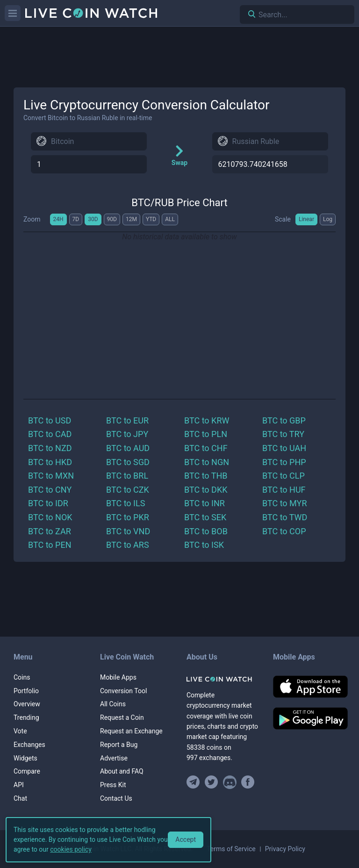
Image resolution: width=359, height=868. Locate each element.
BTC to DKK (206, 490)
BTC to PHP (284, 462)
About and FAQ (122, 771)
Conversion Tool (123, 691)
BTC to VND (128, 531)
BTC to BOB (206, 531)
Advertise (114, 758)
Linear (306, 219)
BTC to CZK (128, 490)
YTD (151, 219)
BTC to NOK (50, 517)
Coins (22, 677)
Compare (27, 771)
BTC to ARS (128, 545)
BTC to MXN (51, 476)
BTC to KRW (207, 420)
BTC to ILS (126, 503)
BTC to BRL (127, 476)
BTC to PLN (206, 434)
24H (58, 219)
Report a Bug (119, 745)
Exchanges (29, 745)
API (19, 785)
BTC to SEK (205, 517)
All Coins (113, 704)
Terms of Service (231, 849)
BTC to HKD (50, 462)
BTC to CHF (206, 448)
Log (328, 219)
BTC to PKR (128, 517)
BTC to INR (205, 503)
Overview (27, 704)
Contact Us (116, 798)
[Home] (223, 679)
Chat (20, 798)
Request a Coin (122, 717)
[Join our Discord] (230, 782)
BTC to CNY (50, 490)
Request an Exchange (131, 731)
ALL (170, 219)
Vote (20, 731)
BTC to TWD (285, 517)
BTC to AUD (128, 448)
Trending (26, 717)
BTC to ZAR (50, 531)
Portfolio (26, 691)
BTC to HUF (284, 490)
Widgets (25, 758)
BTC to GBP (284, 420)
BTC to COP (284, 531)
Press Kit (113, 785)
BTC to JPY (127, 434)
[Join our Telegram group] (194, 782)
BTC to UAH (284, 448)
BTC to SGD (128, 462)
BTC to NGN (207, 462)
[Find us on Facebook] (248, 782)
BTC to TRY (283, 434)
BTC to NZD (50, 448)
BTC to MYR (284, 503)
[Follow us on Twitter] (212, 782)
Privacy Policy (285, 849)
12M (131, 219)
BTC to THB (206, 476)
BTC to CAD (50, 434)
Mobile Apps (118, 677)
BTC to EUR (127, 420)
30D (93, 219)
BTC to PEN (50, 545)
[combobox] (89, 141)
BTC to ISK (204, 545)
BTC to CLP (284, 476)
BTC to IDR (48, 503)
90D (112, 219)
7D (76, 219)
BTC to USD (50, 420)
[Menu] (13, 13)
